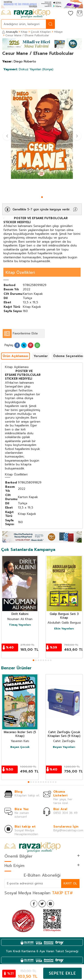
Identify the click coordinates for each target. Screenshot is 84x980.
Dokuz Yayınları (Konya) (28, 69)
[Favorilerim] (71, 14)
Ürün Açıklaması (15, 356)
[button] (42, 197)
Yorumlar (41, 356)
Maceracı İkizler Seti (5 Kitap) (20, 734)
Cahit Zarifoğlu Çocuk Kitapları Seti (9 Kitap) (64, 734)
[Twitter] (42, 904)
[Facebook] (34, 904)
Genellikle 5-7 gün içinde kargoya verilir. (41, 209)
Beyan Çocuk (20, 747)
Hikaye (58, 32)
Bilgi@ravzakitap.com (68, 830)
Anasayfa (10, 32)
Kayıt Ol (70, 883)
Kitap (24, 32)
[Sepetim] (80, 14)
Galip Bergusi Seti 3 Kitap (64, 616)
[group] (42, 134)
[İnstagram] (50, 904)
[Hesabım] (62, 14)
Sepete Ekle (62, 973)
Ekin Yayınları (64, 629)
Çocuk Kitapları (41, 32)
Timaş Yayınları (20, 625)
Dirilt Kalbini (20, 614)
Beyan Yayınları (64, 747)
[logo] (26, 14)
